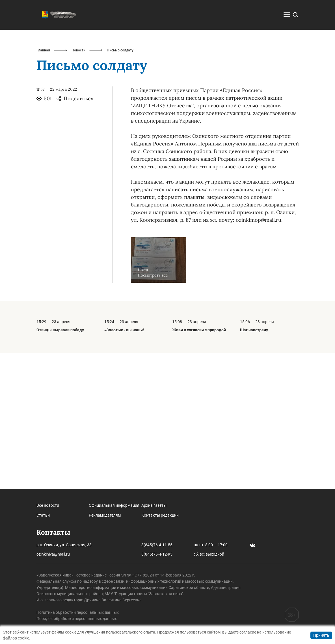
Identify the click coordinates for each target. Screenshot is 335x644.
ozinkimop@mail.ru (259, 355)
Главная (43, 186)
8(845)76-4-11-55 (157, 545)
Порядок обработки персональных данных (77, 619)
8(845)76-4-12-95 (157, 554)
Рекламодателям (105, 515)
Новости (78, 186)
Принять (321, 635)
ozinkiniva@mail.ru (53, 554)
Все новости (48, 505)
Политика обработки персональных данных (78, 612)
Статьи (43, 515)
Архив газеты (154, 505)
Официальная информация (114, 505)
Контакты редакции (160, 515)
